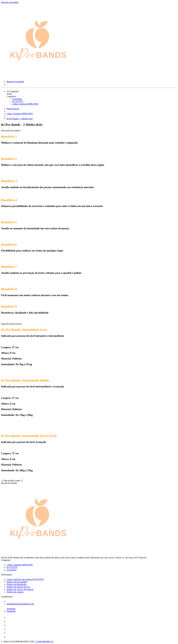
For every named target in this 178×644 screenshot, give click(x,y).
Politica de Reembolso (17, 584)
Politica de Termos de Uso (18, 587)
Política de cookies (15, 592)
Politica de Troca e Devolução (20, 589)
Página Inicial (13, 109)
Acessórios (17, 99)
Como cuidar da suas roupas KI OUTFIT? (25, 579)
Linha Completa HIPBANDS (25, 104)
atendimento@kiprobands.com (20, 604)
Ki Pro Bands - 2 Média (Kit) (20, 119)
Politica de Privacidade (17, 582)
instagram (11, 609)
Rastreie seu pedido (10, 2)
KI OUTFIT (18, 101)
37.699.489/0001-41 (44, 642)
